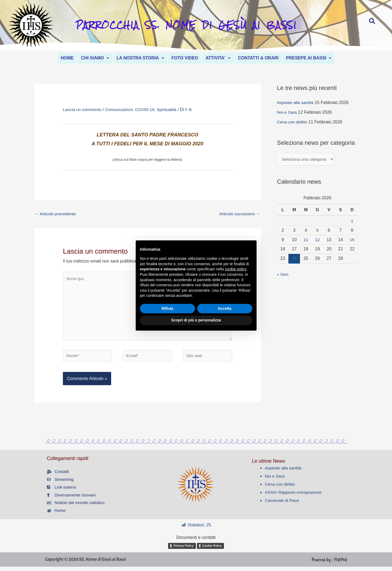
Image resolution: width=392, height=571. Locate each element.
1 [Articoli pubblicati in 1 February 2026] (352, 222)
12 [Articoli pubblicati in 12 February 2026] (318, 240)
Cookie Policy (212, 550)
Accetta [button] (225, 308)
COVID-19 (147, 110)
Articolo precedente (56, 214)
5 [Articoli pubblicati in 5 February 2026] (317, 231)
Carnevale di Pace (282, 504)
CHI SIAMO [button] (90, 58)
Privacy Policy (184, 550)
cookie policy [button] (236, 269)
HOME (60, 58)
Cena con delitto (293, 122)
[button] (90, 58)
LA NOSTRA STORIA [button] (138, 58)
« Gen (283, 275)
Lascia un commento (83, 110)
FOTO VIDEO (185, 58)
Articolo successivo (239, 214)
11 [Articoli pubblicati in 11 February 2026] (306, 240)
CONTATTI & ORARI (263, 58)
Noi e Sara (287, 112)
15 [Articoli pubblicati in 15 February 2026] (352, 240)
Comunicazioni (120, 110)
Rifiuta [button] (168, 308)
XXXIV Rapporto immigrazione (294, 496)
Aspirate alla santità (296, 103)
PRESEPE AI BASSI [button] (316, 58)
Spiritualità (170, 110)
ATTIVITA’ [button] (220, 58)
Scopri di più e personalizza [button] (196, 320)
